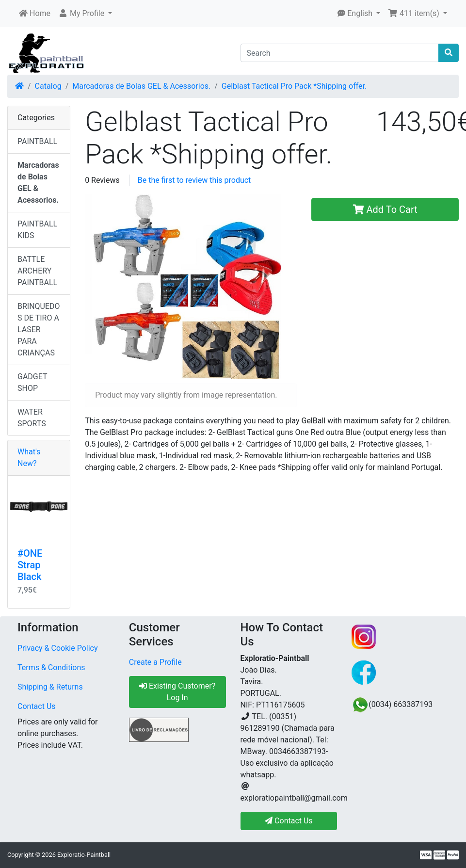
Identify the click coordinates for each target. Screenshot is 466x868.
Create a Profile (155, 662)
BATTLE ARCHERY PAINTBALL (37, 271)
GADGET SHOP (32, 382)
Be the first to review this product (194, 180)
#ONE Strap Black (30, 565)
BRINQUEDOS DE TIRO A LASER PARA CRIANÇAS (39, 330)
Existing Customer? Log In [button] (177, 692)
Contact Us (37, 706)
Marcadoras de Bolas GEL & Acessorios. (141, 86)
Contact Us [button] (289, 821)
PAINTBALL (37, 141)
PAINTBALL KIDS (37, 230)
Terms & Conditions (51, 667)
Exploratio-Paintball (84, 855)
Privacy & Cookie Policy (58, 648)
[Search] (340, 53)
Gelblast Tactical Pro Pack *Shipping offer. (294, 86)
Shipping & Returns (50, 687)
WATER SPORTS (32, 418)
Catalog (48, 86)
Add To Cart (385, 209)
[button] (85, 14)
